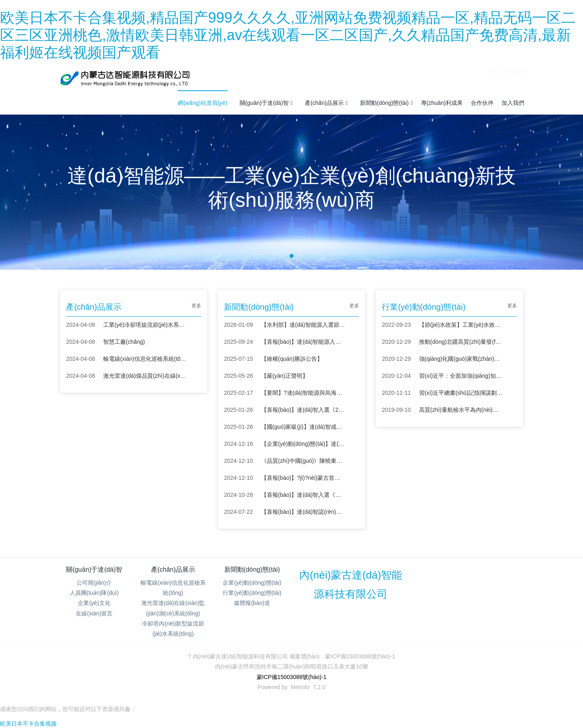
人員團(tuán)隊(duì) (94, 593)
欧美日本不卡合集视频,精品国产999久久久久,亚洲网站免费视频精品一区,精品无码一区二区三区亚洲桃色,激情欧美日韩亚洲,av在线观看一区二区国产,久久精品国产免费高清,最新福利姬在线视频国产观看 (288, 35)
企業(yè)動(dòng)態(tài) (252, 583)
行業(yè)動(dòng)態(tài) (252, 593)
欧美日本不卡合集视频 (28, 724)
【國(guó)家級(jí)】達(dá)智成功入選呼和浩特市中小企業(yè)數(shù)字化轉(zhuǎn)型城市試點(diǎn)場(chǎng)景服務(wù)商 (303, 427)
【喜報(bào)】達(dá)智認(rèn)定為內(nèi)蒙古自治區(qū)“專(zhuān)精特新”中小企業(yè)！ (303, 512)
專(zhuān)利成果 (442, 103)
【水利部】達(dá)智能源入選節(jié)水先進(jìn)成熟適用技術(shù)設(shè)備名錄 (303, 325)
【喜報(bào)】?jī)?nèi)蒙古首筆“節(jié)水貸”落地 (303, 478)
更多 (196, 306)
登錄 (494, 78)
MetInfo (300, 687)
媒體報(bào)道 (252, 603)
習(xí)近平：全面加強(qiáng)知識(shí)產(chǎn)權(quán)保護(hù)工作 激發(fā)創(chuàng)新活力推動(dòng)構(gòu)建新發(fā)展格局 (461, 376)
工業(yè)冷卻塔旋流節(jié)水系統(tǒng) (145, 325)
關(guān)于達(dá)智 (266, 103)
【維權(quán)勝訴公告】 (292, 359)
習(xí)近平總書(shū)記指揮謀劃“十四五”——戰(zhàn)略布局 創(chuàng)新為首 (461, 393)
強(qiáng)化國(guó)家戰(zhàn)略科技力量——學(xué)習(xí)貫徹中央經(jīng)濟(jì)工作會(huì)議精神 (461, 359)
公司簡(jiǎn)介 (94, 583)
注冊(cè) (516, 78)
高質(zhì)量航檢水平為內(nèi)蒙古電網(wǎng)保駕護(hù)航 (461, 410)
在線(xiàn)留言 (94, 613)
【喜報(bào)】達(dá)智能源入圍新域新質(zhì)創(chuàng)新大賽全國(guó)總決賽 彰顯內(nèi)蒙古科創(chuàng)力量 (303, 342)
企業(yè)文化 (94, 603)
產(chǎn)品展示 (326, 103)
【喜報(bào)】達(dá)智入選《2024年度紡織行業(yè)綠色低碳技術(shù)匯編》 (303, 410)
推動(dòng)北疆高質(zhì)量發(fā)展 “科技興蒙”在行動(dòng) (461, 342)
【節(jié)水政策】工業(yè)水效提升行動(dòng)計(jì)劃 (461, 325)
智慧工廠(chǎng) (124, 342)
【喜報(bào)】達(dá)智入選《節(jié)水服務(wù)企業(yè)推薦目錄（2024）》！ (303, 495)
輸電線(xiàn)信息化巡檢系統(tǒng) (145, 359)
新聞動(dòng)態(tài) (386, 103)
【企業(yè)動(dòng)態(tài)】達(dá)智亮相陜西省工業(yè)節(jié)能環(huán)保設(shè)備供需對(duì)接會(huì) (303, 444)
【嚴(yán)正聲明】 (285, 376)
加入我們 (513, 103)
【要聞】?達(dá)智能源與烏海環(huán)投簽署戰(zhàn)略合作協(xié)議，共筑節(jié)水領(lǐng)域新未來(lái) (303, 393)
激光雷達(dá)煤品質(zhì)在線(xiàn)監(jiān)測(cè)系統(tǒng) (145, 376)
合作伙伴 (482, 103)
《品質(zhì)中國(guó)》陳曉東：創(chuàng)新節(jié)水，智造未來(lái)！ (303, 461)
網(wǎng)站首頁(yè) (203, 103)
